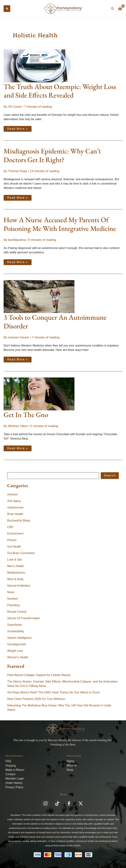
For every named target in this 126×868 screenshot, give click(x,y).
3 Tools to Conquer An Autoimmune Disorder (55, 322)
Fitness (12, 541)
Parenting (13, 606)
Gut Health (14, 547)
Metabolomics (16, 573)
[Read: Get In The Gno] (39, 394)
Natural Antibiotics (19, 586)
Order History (14, 783)
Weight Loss (15, 651)
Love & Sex (15, 560)
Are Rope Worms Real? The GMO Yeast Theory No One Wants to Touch (54, 693)
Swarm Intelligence (19, 638)
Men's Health (16, 567)
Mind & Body (15, 580)
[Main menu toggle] (7, 9)
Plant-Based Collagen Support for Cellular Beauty (39, 676)
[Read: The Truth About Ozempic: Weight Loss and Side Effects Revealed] (39, 66)
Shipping (11, 765)
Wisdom (72, 765)
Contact (10, 774)
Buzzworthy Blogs (19, 521)
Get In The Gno (26, 415)
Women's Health (18, 658)
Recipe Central (17, 612)
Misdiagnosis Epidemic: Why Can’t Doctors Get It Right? (52, 156)
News (11, 593)
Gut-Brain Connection (21, 554)
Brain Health (15, 515)
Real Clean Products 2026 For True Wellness (36, 699)
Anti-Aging (14, 502)
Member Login (15, 779)
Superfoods (15, 625)
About (70, 761)
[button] (113, 9)
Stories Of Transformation (24, 619)
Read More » (17, 129)
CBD (10, 528)
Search (110, 476)
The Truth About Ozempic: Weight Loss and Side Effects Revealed (60, 91)
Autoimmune (15, 508)
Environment (15, 534)
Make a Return (15, 770)
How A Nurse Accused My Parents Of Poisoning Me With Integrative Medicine (60, 225)
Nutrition (13, 599)
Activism (13, 495)
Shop (70, 770)
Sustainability (16, 632)
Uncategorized (16, 645)
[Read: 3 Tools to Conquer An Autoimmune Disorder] (39, 297)
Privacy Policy (14, 787)
